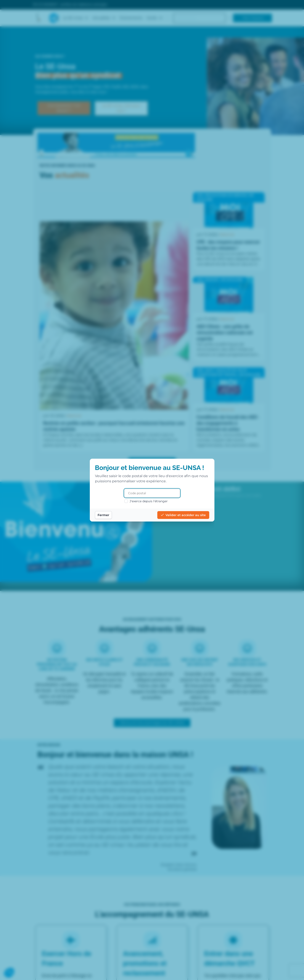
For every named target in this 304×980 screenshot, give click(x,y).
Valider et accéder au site (183, 515)
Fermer (103, 515)
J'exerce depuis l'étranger (146, 501)
